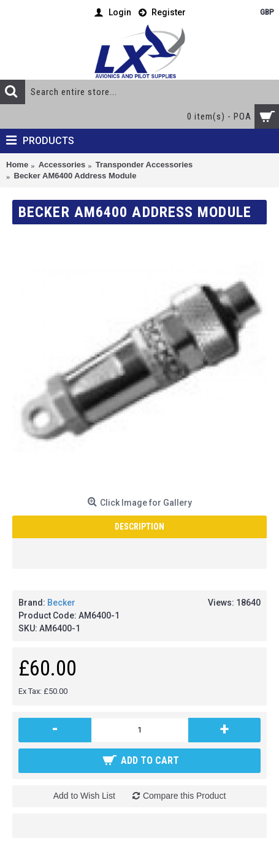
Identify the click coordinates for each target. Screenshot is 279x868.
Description (139, 527)
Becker (61, 603)
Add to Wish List (84, 796)
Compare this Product (184, 796)
